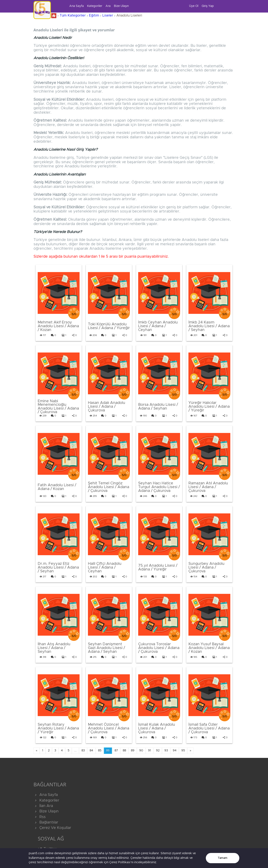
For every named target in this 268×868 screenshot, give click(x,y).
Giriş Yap (208, 6)
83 (83, 751)
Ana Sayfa (77, 6)
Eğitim (94, 15)
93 (166, 751)
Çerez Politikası (120, 862)
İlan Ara (43, 806)
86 (108, 751)
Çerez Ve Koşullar (52, 828)
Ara (108, 6)
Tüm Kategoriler (73, 15)
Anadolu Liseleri (129, 15)
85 (100, 751)
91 (149, 751)
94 (175, 751)
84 (91, 751)
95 (183, 751)
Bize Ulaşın (121, 6)
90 (141, 751)
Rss (40, 817)
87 (116, 751)
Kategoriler (95, 6)
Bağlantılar (46, 822)
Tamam (223, 858)
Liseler (108, 15)
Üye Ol (194, 6)
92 (158, 751)
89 (133, 751)
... (75, 751)
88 (124, 751)
